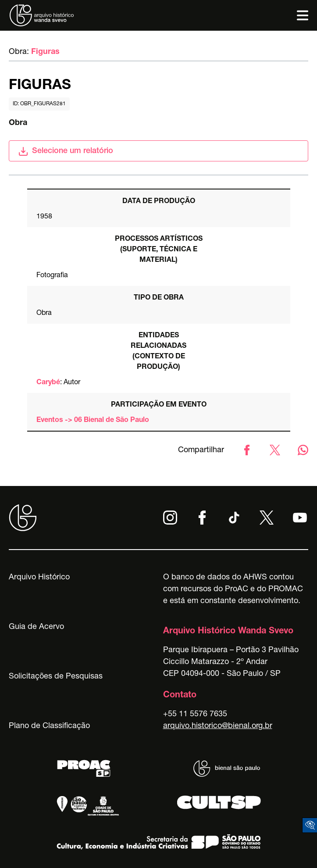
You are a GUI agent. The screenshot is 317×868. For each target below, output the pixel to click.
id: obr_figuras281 (39, 104)
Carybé (48, 383)
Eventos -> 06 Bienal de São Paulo (93, 421)
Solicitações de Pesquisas (56, 677)
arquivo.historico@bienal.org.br (218, 726)
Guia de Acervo (36, 627)
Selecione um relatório (66, 151)
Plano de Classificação (49, 726)
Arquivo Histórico (39, 578)
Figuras (45, 52)
